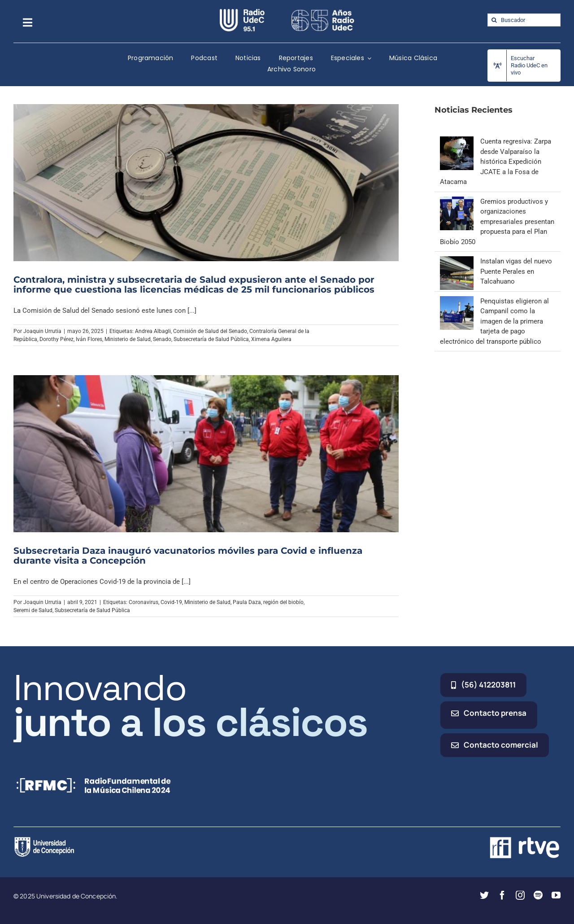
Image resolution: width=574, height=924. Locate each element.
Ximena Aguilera (271, 339)
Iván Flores (89, 339)
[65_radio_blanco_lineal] (323, 12)
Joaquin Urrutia (42, 331)
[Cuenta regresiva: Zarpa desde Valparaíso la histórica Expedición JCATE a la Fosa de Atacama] (457, 141)
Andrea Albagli (153, 331)
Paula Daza (247, 602)
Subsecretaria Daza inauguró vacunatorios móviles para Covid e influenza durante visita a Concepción (188, 556)
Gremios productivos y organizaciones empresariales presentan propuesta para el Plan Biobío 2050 (497, 222)
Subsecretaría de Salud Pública (211, 339)
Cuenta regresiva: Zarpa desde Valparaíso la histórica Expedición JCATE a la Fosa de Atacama (496, 162)
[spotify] (538, 895)
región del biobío (283, 602)
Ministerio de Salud (128, 339)
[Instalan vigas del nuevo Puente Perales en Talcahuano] (457, 261)
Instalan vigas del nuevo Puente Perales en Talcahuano (516, 271)
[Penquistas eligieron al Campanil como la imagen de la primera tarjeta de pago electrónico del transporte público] (457, 301)
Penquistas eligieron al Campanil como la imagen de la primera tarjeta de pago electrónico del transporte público (494, 321)
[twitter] (484, 895)
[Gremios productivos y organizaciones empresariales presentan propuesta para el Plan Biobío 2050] (457, 201)
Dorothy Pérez (57, 339)
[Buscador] (524, 20)
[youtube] (556, 895)
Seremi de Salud (33, 610)
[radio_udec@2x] (242, 12)
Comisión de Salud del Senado (210, 331)
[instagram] (520, 895)
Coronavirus (143, 602)
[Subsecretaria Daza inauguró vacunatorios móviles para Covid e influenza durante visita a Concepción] (206, 453)
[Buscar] (494, 20)
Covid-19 (171, 602)
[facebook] (502, 895)
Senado (162, 339)
